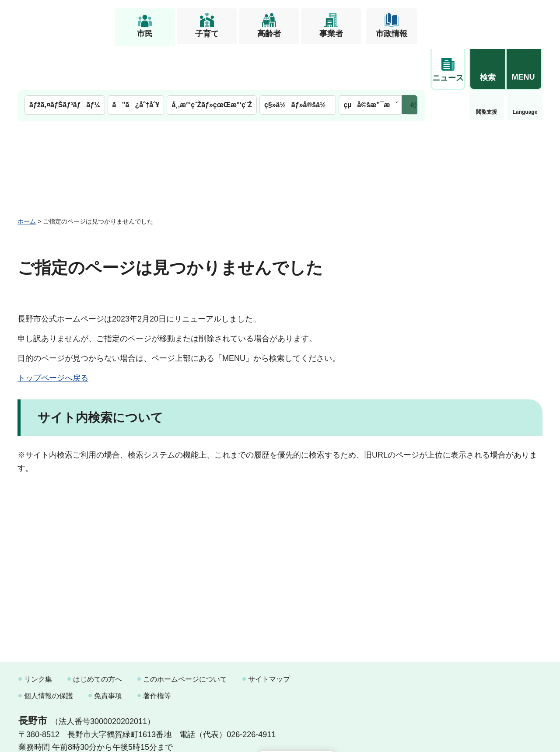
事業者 (331, 34)
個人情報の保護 (49, 651)
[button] (487, 21)
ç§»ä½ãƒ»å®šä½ (298, 60)
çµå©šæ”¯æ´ (371, 60)
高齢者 (269, 34)
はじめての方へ (98, 635)
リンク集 (38, 635)
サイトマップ (269, 635)
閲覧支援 (448, 67)
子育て (207, 34)
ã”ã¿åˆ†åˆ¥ (136, 60)
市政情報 (392, 34)
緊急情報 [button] (525, 66)
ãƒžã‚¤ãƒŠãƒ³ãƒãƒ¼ (65, 60)
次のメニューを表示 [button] (409, 60)
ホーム (27, 176)
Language (487, 67)
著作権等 (157, 651)
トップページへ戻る (53, 333)
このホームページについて (185, 635)
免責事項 (108, 651)
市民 (145, 34)
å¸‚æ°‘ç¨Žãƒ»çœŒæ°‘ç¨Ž (212, 60)
